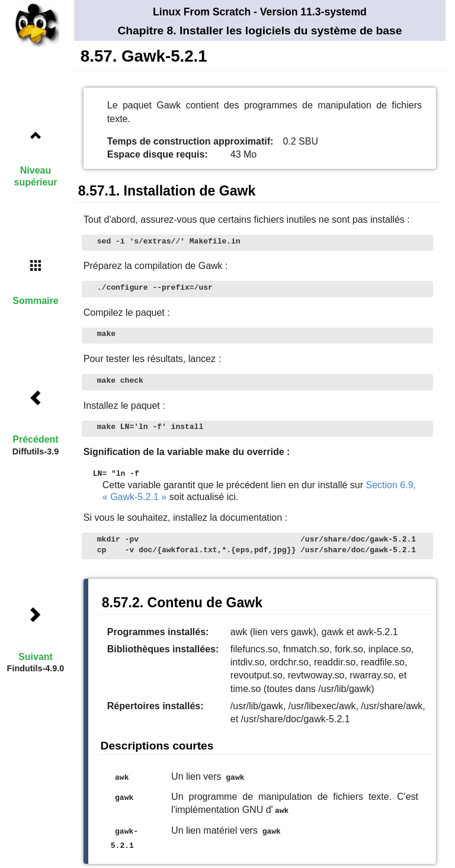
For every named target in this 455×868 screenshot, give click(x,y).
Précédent (35, 439)
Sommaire (35, 301)
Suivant (36, 657)
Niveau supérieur (36, 176)
